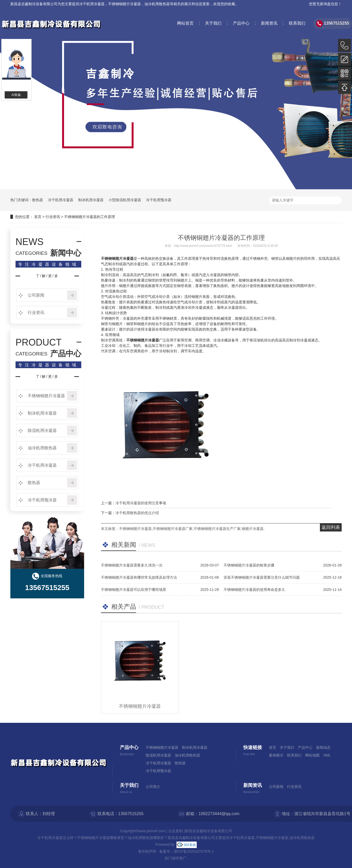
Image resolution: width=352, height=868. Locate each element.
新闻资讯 (268, 23)
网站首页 (185, 23)
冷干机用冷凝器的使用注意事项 (141, 503)
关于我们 (213, 23)
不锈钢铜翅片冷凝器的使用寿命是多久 (254, 590)
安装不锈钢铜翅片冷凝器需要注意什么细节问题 (262, 577)
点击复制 (175, 831)
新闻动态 (323, 747)
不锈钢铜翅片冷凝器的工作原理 (90, 217)
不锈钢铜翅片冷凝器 (46, 396)
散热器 (38, 200)
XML (327, 755)
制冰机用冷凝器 (91, 200)
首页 (38, 217)
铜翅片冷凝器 (253, 529)
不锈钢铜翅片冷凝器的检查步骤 (249, 565)
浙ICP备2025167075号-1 (194, 851)
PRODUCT (39, 342)
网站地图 (312, 755)
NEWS (30, 242)
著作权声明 (147, 851)
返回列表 (331, 527)
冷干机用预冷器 (159, 200)
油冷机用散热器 (42, 448)
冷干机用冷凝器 (92, 4)
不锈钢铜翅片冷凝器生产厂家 (217, 529)
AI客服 (16, 95)
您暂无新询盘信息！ (325, 4)
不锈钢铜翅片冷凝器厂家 (173, 529)
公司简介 (153, 787)
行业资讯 (53, 217)
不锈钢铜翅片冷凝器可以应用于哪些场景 (134, 590)
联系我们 (296, 23)
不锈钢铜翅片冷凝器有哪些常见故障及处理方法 (139, 577)
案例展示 (276, 755)
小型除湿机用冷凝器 (125, 200)
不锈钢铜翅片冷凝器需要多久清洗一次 (132, 565)
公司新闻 (35, 295)
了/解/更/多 (47, 276)
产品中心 (240, 23)
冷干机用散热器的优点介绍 (137, 513)
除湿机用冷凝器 (42, 430)
